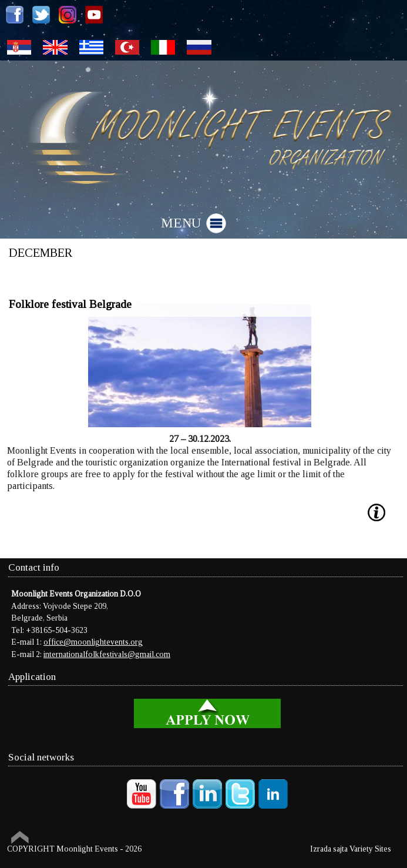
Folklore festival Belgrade (70, 304)
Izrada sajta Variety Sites (351, 849)
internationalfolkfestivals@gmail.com (107, 654)
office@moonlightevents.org (93, 642)
